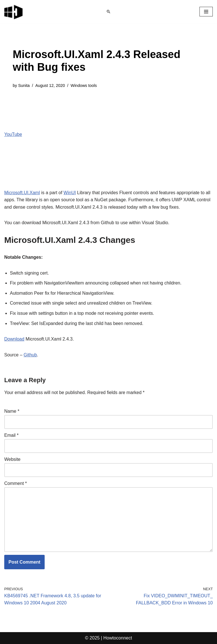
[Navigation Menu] (206, 12)
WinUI (70, 193)
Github (30, 355)
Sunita (24, 85)
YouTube (13, 134)
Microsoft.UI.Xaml (22, 193)
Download (14, 339)
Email (11, 435)
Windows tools (84, 85)
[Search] (108, 12)
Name (12, 411)
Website (12, 459)
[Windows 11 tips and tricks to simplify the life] (14, 12)
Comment (16, 483)
